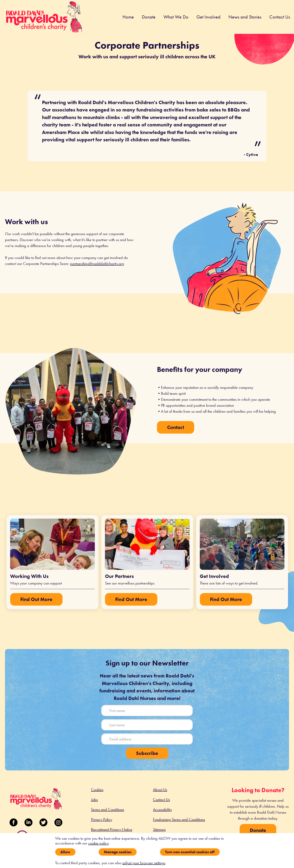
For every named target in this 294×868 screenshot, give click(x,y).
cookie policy (98, 843)
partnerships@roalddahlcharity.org (97, 264)
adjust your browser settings (144, 863)
